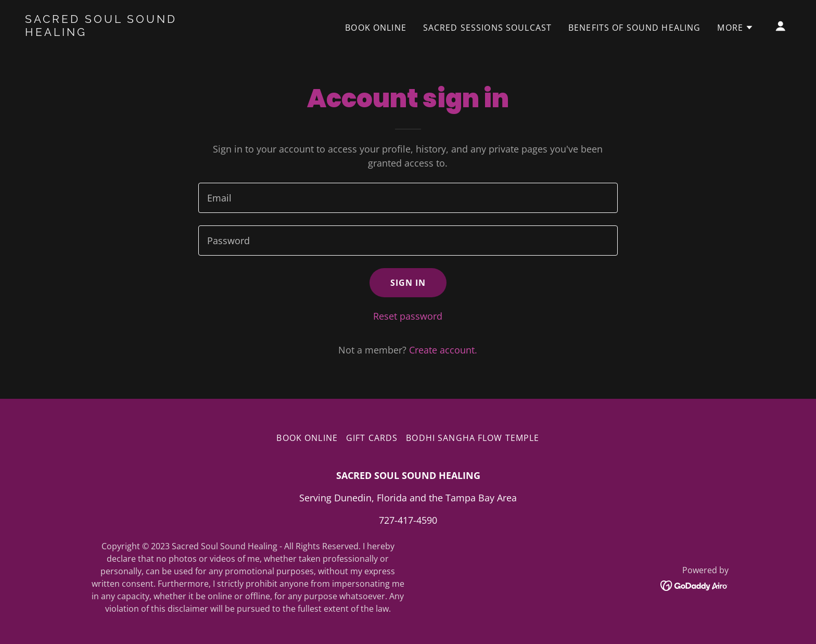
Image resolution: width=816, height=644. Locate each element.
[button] (735, 28)
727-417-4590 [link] (408, 520)
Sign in (408, 283)
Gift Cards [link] (372, 438)
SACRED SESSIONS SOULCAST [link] (487, 28)
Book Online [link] (376, 28)
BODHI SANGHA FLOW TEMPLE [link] (473, 438)
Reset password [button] (408, 316)
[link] (132, 32)
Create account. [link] (443, 350)
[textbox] (408, 198)
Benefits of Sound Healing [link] (634, 28)
